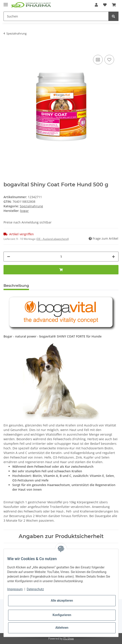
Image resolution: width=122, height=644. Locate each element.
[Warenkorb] (114, 5)
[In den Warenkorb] (7, 47)
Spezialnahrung (31, 206)
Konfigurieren (62, 615)
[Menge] (61, 257)
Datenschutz (35, 589)
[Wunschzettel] (105, 5)
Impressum (15, 589)
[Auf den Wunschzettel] (109, 60)
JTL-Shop (68, 638)
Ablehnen (62, 628)
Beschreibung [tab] (16, 286)
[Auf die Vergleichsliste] (98, 60)
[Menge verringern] (9, 257)
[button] (96, 5)
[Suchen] (56, 16)
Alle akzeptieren (62, 601)
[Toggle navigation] (6, 3)
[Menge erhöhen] (113, 257)
